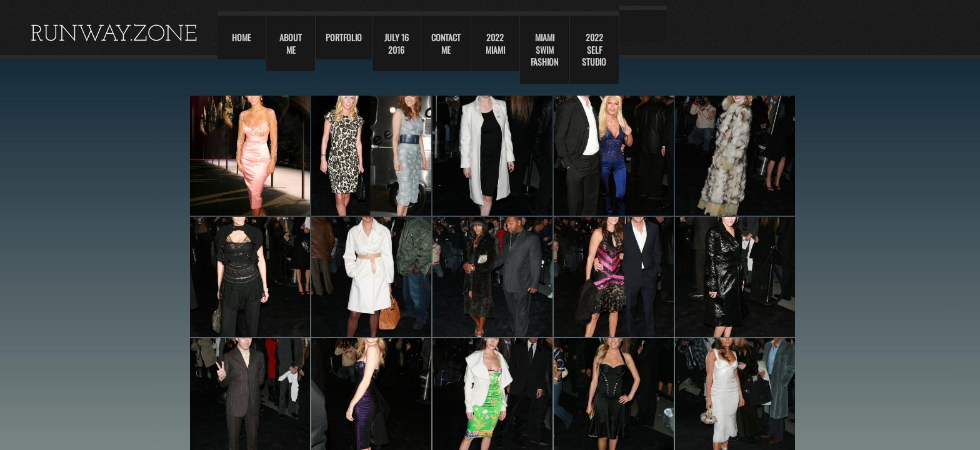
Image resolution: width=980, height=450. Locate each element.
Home (242, 37)
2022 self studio (594, 49)
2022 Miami (495, 43)
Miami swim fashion (544, 49)
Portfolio (344, 37)
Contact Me (446, 43)
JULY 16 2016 (397, 43)
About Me (291, 43)
